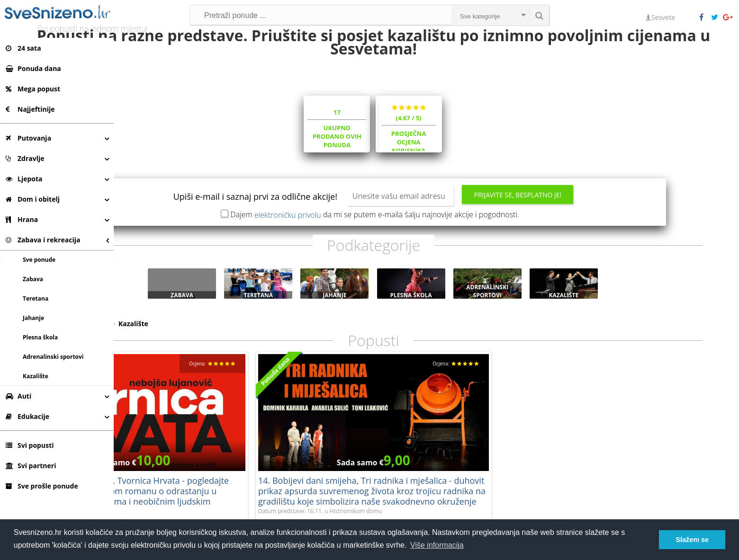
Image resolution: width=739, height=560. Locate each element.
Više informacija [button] (437, 545)
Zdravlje (25, 158)
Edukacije (27, 416)
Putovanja (28, 138)
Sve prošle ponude (42, 486)
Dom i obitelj (33, 199)
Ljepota (24, 179)
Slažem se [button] (692, 540)
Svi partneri (31, 466)
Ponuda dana (33, 68)
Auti (18, 396)
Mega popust (33, 89)
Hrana (22, 219)
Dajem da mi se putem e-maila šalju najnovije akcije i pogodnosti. (428, 249)
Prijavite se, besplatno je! (571, 230)
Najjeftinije (30, 109)
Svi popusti (30, 445)
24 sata (23, 48)
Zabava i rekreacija (43, 240)
